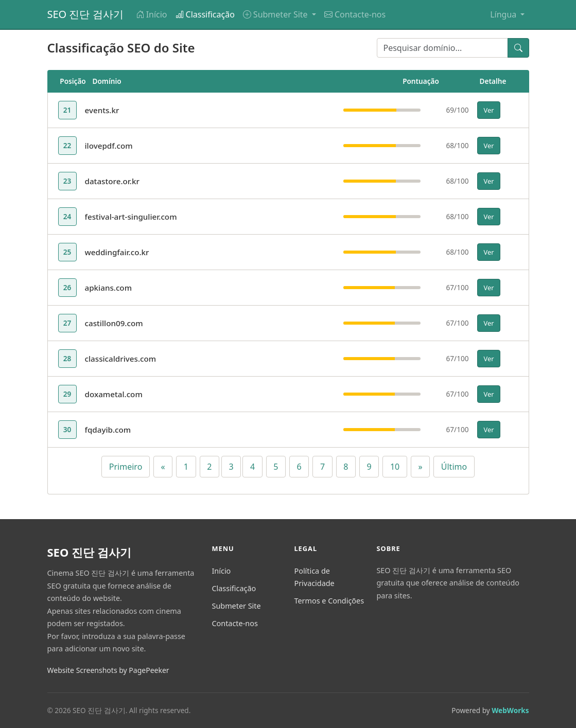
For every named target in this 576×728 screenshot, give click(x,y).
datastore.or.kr (112, 181)
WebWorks (510, 710)
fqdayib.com (108, 430)
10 (395, 467)
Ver (489, 110)
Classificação (205, 14)
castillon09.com (114, 323)
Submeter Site (236, 606)
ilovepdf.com (109, 146)
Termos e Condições (329, 601)
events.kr (102, 110)
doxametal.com (114, 394)
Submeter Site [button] (276, 14)
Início (152, 14)
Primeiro (126, 467)
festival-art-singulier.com (131, 217)
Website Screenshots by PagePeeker (108, 670)
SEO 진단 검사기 (85, 14)
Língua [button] (504, 14)
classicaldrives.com (121, 359)
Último (454, 467)
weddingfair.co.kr (117, 252)
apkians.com (109, 288)
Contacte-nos (355, 14)
